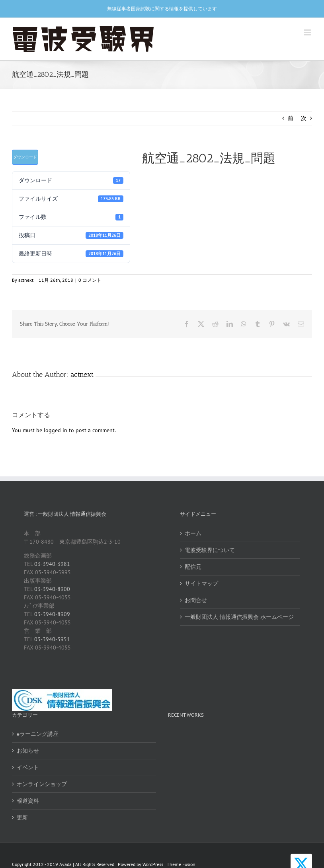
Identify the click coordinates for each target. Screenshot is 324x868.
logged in (56, 430)
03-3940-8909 (52, 614)
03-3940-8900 (52, 589)
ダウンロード (25, 157)
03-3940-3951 (52, 639)
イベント (28, 767)
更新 (22, 817)
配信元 (193, 567)
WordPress (153, 864)
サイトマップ (201, 583)
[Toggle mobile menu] (308, 32)
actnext (26, 280)
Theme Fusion (181, 864)
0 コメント (90, 280)
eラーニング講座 (38, 734)
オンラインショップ (42, 784)
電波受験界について (210, 550)
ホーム (193, 533)
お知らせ (28, 751)
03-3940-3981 (52, 564)
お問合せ (196, 600)
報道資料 (28, 801)
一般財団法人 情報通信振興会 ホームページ (239, 617)
